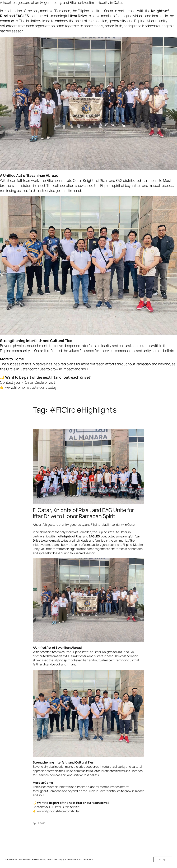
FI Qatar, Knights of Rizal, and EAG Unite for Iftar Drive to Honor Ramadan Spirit (83, 513)
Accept (163, 859)
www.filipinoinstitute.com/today (31, 387)
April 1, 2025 (39, 823)
